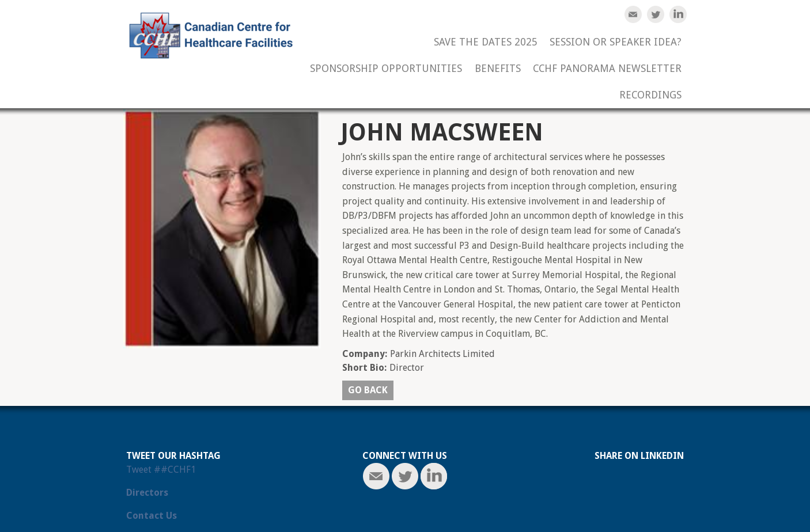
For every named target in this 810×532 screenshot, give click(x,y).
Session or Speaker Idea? (616, 42)
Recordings (650, 95)
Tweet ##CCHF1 (161, 470)
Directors (147, 493)
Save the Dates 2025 (486, 42)
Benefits (498, 69)
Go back (368, 390)
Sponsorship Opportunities (386, 69)
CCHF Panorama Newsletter (607, 69)
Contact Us (152, 516)
